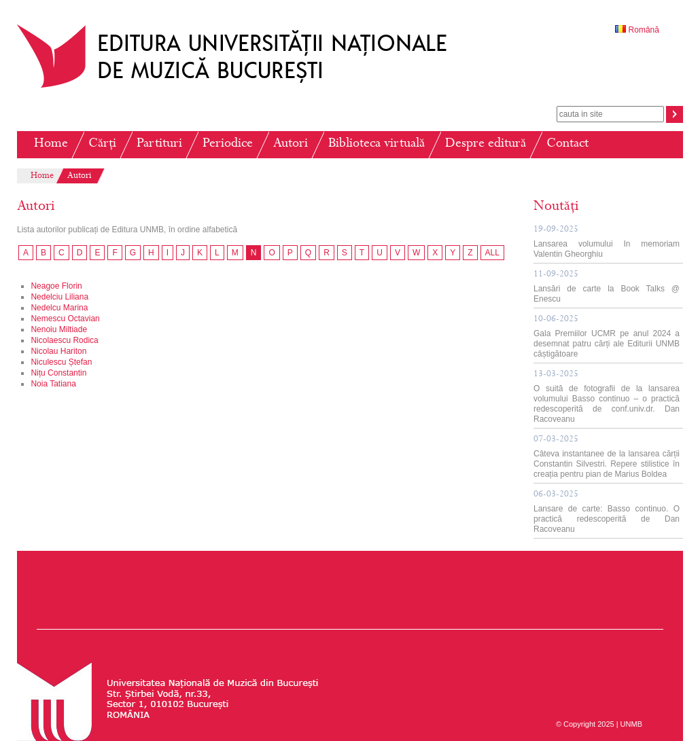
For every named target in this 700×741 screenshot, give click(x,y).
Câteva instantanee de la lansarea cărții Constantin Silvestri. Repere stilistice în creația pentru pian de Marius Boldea (607, 457)
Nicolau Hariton (58, 351)
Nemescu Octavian (65, 319)
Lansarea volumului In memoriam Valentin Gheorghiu (607, 242)
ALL (492, 253)
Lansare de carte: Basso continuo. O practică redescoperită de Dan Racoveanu (607, 512)
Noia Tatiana (53, 384)
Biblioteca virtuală (377, 144)
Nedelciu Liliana (59, 297)
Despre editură (486, 144)
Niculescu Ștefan (61, 362)
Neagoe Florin (56, 286)
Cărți (102, 144)
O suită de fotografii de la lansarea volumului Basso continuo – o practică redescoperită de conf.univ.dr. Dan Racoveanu (607, 397)
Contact (567, 144)
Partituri (159, 144)
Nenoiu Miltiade (59, 329)
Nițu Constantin (58, 373)
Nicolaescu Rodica (64, 340)
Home (51, 144)
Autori (291, 144)
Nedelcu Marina (59, 308)
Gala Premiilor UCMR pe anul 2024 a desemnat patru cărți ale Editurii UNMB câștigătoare (607, 337)
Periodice (228, 144)
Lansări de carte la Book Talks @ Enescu (607, 287)
